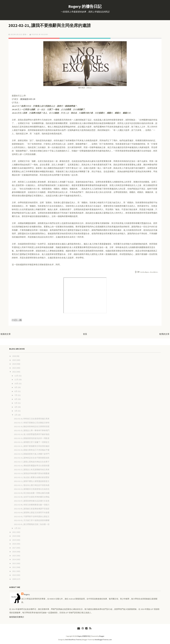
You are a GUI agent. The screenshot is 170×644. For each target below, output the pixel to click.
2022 (14, 372)
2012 (14, 567)
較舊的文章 (164, 334)
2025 (14, 360)
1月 (16, 528)
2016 (14, 552)
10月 (17, 384)
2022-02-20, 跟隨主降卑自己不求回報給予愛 (32, 450)
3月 (16, 411)
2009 (14, 579)
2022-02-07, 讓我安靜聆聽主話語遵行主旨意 (32, 501)
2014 (14, 559)
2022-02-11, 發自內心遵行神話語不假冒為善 (32, 485)
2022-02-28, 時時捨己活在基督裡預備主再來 (32, 419)
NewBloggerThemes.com (103, 640)
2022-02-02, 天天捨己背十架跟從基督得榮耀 (32, 520)
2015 (14, 556)
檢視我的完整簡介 (17, 617)
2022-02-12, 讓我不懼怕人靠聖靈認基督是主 (32, 481)
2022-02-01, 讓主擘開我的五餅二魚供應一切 (32, 524)
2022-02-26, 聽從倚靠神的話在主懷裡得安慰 (32, 426)
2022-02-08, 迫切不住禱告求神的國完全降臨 (32, 497)
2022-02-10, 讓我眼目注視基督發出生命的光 (32, 489)
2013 (14, 563)
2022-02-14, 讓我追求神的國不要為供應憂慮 (32, 473)
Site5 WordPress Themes (73, 640)
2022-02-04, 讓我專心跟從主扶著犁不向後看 (32, 512)
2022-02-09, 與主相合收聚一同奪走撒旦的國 (32, 493)
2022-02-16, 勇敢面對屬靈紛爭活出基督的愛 (32, 466)
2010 (14, 575)
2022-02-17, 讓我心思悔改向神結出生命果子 (32, 462)
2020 (14, 536)
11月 (17, 380)
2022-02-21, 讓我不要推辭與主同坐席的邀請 (50, 25)
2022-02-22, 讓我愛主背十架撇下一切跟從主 (32, 442)
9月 (16, 387)
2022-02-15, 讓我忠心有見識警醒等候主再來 (32, 470)
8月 (16, 391)
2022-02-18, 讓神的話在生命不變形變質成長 (32, 458)
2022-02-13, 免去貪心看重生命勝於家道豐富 (32, 477)
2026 (14, 356)
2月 (16, 415)
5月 (16, 403)
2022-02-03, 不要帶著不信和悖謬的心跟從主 (32, 516)
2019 (14, 540)
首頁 (85, 334)
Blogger (102, 636)
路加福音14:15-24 (28, 99)
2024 (14, 364)
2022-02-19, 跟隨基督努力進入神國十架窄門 (32, 454)
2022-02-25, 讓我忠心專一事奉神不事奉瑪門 (32, 430)
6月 (16, 399)
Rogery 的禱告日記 (85, 6)
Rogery (27, 594)
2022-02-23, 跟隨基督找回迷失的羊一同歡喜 (32, 438)
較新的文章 (6, 334)
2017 (14, 548)
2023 (14, 368)
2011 (14, 571)
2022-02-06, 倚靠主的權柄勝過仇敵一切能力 (32, 505)
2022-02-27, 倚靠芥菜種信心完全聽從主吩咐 (32, 423)
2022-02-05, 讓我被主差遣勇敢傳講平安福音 (32, 509)
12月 (17, 376)
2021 (14, 532)
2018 (14, 544)
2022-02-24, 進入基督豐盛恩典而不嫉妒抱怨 (32, 434)
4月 (16, 407)
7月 (16, 395)
